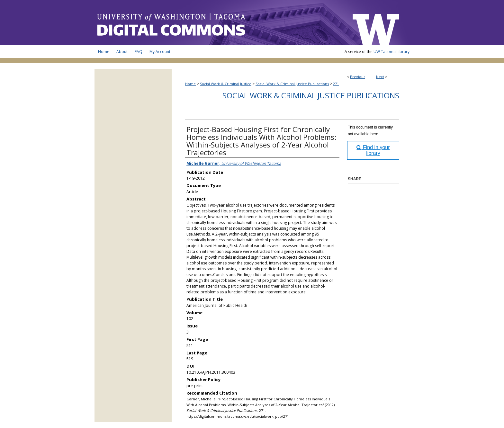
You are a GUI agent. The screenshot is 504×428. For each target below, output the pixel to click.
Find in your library (373, 150)
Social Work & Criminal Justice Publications (292, 84)
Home (190, 84)
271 (336, 84)
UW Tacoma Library (392, 52)
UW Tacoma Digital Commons (220, 22)
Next (380, 77)
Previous (358, 77)
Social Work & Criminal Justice (226, 84)
